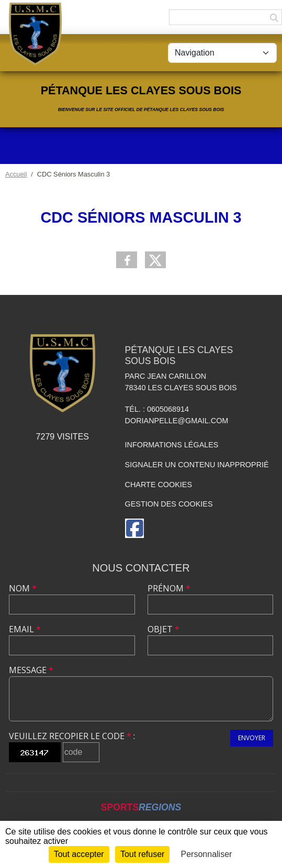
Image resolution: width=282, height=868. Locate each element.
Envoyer (252, 738)
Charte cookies (159, 485)
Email (25, 629)
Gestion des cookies (169, 504)
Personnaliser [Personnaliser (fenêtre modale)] (207, 854)
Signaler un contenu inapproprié (197, 465)
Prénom (169, 588)
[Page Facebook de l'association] (134, 528)
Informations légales (172, 445)
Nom (23, 588)
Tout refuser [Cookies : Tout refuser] (142, 854)
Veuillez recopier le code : (72, 736)
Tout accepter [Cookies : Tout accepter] (79, 854)
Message (31, 670)
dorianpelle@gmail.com (177, 421)
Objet (163, 629)
